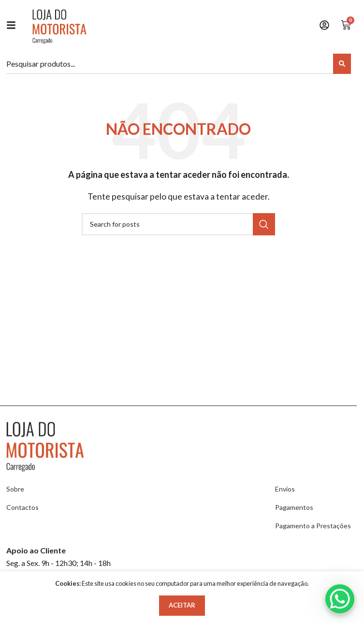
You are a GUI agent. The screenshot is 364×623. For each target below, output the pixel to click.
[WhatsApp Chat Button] (340, 599)
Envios (285, 489)
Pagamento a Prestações (313, 526)
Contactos (22, 507)
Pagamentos (294, 507)
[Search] (342, 64)
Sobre (15, 489)
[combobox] (171, 64)
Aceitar (182, 605)
